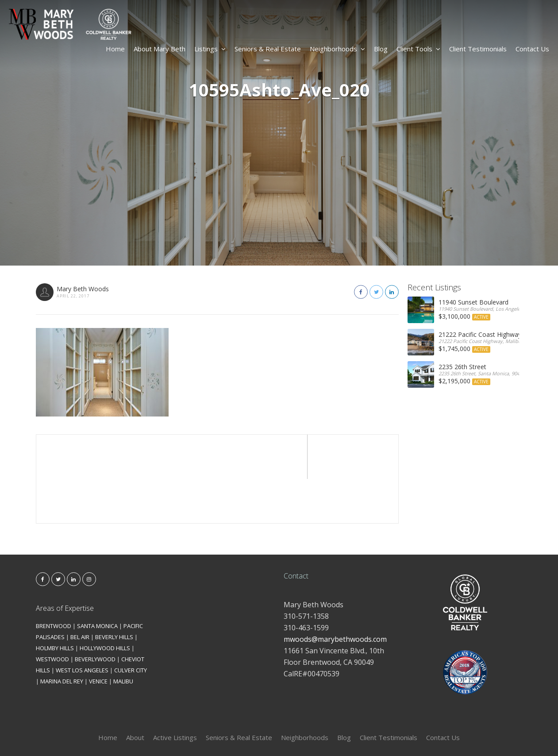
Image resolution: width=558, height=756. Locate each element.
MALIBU (123, 637)
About (135, 693)
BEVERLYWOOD (95, 615)
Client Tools (418, 49)
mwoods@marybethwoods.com (335, 595)
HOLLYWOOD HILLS (105, 604)
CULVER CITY (131, 626)
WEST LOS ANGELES (82, 626)
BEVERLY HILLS (114, 593)
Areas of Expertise (65, 564)
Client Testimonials (478, 49)
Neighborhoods (337, 49)
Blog (381, 49)
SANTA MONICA (97, 582)
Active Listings (175, 693)
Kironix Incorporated (329, 735)
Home (115, 49)
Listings (210, 49)
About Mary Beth (160, 49)
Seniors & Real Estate (268, 49)
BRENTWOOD (54, 582)
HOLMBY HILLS (55, 604)
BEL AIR (80, 593)
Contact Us (532, 49)
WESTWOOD (52, 615)
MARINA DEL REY (62, 637)
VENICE (98, 637)
